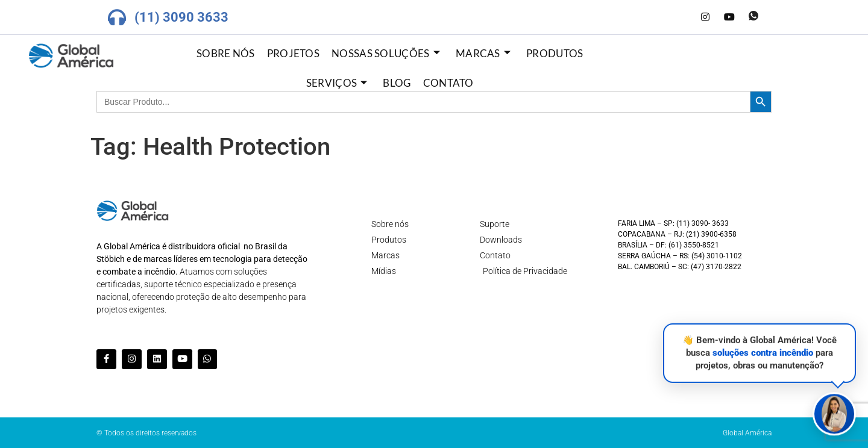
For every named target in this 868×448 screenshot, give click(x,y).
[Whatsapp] (753, 17)
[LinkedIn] (681, 17)
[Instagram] (705, 17)
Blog (397, 83)
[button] (834, 412)
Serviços (337, 83)
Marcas (483, 53)
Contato (448, 83)
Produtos (555, 53)
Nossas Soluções (386, 53)
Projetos (293, 53)
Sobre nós (226, 53)
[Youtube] (729, 17)
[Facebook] (657, 17)
